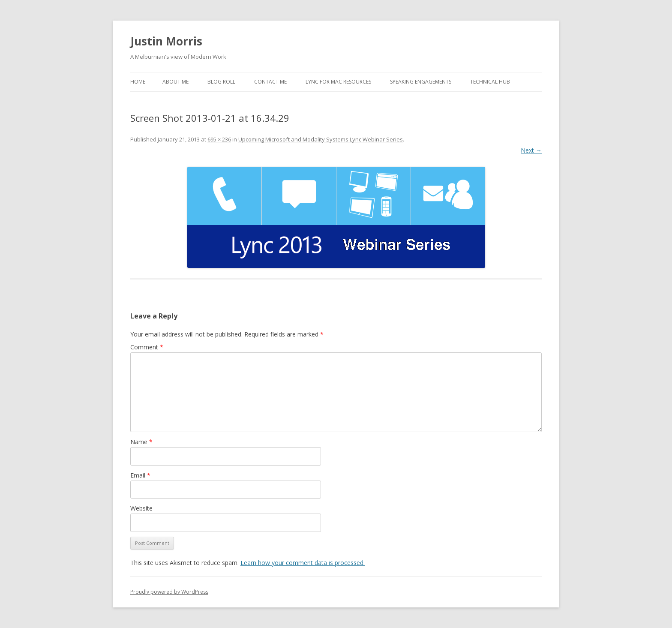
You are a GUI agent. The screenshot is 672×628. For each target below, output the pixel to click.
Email (140, 475)
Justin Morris (166, 41)
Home (138, 82)
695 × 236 (219, 139)
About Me (175, 82)
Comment (147, 347)
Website (141, 508)
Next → (531, 150)
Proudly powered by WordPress (169, 592)
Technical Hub (490, 82)
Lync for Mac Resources (338, 82)
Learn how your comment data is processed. (303, 563)
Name (141, 442)
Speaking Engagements (421, 82)
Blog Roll (221, 82)
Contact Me (270, 82)
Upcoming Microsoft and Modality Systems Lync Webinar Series (321, 139)
